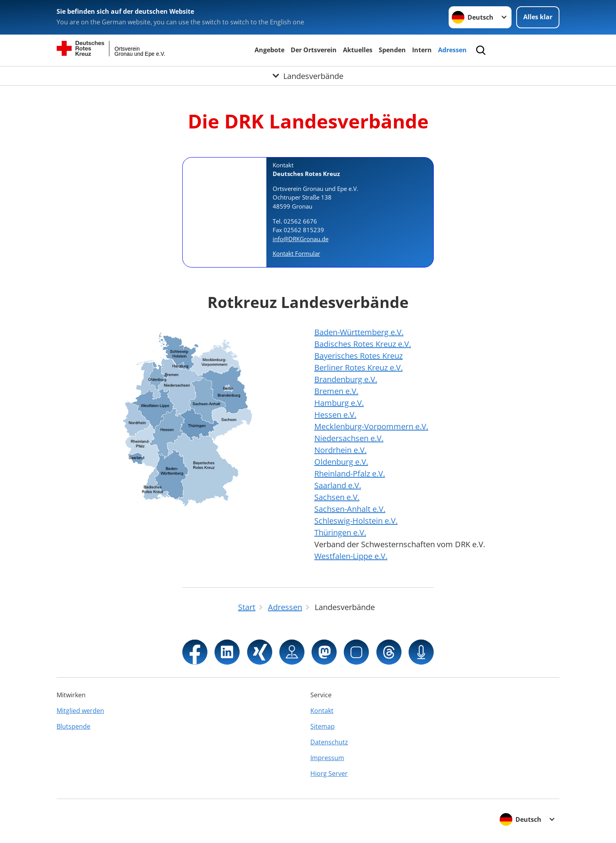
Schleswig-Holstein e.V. (356, 521)
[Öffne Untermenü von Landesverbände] (308, 76)
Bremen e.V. (336, 391)
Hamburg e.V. (339, 403)
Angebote (269, 50)
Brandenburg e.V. (346, 379)
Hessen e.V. (335, 415)
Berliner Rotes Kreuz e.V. (358, 367)
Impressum (327, 758)
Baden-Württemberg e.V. (359, 332)
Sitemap (323, 726)
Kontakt (322, 711)
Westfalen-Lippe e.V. (351, 556)
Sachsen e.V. (337, 497)
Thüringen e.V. (340, 532)
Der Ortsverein (314, 50)
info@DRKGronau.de (301, 239)
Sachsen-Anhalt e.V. (350, 509)
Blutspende (73, 726)
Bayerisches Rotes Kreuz (358, 356)
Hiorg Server (329, 773)
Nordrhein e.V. (340, 450)
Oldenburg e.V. (341, 462)
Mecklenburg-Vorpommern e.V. (371, 426)
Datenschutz (329, 742)
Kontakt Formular (296, 253)
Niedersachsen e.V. (349, 438)
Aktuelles (358, 50)
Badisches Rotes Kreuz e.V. (363, 344)
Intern (422, 50)
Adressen (452, 50)
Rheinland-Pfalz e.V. (350, 474)
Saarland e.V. (338, 485)
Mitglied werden (80, 711)
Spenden (392, 50)
